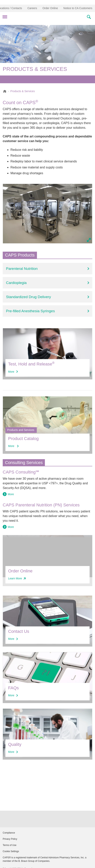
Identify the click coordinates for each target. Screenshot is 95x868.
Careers (32, 8)
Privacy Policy (10, 839)
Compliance (9, 833)
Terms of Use (10, 845)
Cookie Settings (11, 851)
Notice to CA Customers (78, 8)
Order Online (50, 8)
